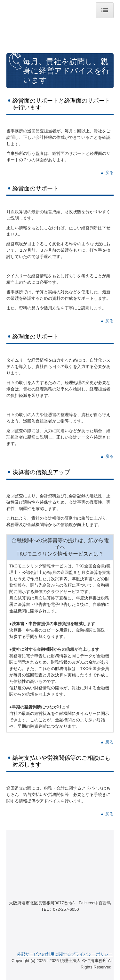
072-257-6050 (66, 909)
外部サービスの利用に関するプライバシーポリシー (65, 954)
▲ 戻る (107, 173)
